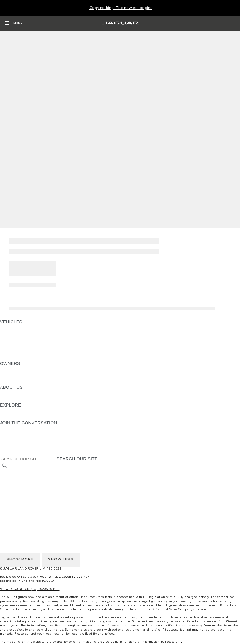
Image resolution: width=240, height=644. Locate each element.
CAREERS (11, 478)
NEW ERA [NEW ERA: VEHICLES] (10, 357)
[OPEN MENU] (14, 23)
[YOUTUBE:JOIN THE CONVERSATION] (13, 441)
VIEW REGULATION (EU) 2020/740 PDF (30, 589)
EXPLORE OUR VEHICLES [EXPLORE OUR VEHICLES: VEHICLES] (28, 334)
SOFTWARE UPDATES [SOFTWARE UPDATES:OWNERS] (24, 381)
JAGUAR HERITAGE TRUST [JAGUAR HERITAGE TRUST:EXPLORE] (29, 417)
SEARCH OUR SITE (77, 459)
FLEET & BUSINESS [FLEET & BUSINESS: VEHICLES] (21, 346)
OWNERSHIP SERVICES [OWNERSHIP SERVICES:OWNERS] (26, 369)
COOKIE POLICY (17, 502)
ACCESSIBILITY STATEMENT (30, 508)
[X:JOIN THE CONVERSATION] (4, 453)
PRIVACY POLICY (18, 496)
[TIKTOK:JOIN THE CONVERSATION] (10, 435)
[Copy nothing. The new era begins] (121, 8)
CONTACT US (14, 490)
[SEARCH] (4, 466)
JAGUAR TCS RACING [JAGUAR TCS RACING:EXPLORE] (23, 411)
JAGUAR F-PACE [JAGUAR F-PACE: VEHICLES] (18, 328)
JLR (4, 393)
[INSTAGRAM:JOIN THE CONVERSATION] (16, 429)
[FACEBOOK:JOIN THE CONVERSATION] (15, 447)
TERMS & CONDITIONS (25, 484)
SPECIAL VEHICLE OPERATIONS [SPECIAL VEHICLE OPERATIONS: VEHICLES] (35, 340)
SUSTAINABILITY (18, 399)
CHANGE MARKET (20, 472)
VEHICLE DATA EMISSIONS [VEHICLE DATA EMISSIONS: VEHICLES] (29, 352)
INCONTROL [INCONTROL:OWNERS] (13, 375)
